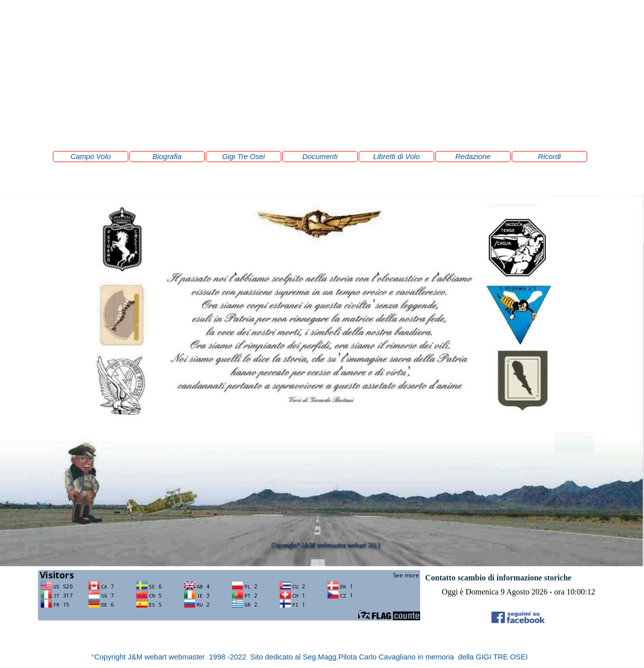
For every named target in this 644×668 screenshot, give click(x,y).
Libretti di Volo (396, 157)
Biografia (167, 157)
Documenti (320, 157)
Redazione (473, 157)
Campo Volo (91, 157)
